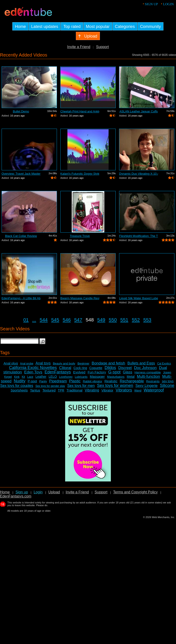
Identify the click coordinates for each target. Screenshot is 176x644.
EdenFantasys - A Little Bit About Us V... (21, 298)
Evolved (79, 372)
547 (78, 320)
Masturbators (116, 377)
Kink (17, 377)
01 (26, 320)
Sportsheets (19, 390)
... (34, 320)
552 (136, 320)
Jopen (167, 372)
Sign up (151, 4)
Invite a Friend (79, 47)
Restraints (153, 381)
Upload (54, 492)
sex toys (168, 381)
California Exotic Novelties (33, 368)
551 (124, 320)
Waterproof (154, 390)
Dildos (110, 368)
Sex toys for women (115, 386)
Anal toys (43, 363)
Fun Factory (97, 372)
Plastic (75, 381)
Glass (128, 372)
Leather (41, 377)
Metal (131, 377)
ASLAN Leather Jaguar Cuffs (139, 111)
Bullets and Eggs (141, 363)
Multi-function (148, 376)
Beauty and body (64, 363)
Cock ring (80, 368)
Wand (138, 391)
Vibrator (107, 390)
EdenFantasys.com (16, 496)
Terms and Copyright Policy (135, 492)
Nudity (20, 381)
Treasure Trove (80, 236)
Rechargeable (132, 381)
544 (44, 320)
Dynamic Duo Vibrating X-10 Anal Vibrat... (139, 174)
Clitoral (65, 368)
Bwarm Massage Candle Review (80, 298)
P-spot (32, 381)
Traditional (74, 390)
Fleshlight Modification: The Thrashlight (139, 236)
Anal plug (11, 363)
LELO (53, 377)
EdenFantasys (58, 372)
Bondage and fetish (108, 363)
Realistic (111, 381)
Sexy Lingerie (146, 386)
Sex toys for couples (17, 386)
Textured (49, 390)
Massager (97, 376)
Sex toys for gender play (50, 386)
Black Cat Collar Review (21, 236)
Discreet (125, 368)
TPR (61, 390)
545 (55, 320)
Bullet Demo (21, 111)
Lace (30, 377)
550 (113, 320)
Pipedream (58, 381)
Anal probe (27, 364)
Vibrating (92, 390)
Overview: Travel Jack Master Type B (21, 174)
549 (101, 320)
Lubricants (81, 377)
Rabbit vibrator (92, 381)
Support (102, 47)
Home (5, 492)
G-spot (114, 372)
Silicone (167, 386)
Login (168, 4)
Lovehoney (66, 377)
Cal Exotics (164, 364)
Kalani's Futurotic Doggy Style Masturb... (80, 174)
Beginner (83, 363)
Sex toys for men (81, 386)
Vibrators (124, 390)
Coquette (96, 368)
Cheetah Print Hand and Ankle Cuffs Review (80, 111)
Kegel (8, 377)
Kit (23, 377)
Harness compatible (148, 372)
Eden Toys (33, 372)
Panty (43, 381)
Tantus (35, 390)
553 (147, 320)
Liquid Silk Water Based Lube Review (139, 298)
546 (67, 320)
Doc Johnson (145, 368)
